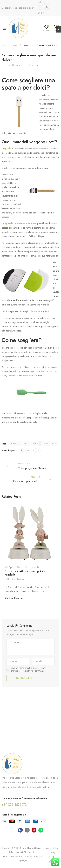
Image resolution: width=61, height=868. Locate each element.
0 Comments (32, 567)
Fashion (15, 45)
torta (54, 444)
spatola (8, 149)
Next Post (30, 479)
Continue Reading (14, 598)
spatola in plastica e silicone (21, 224)
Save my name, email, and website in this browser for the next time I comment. (29, 669)
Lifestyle (24, 65)
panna (35, 444)
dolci (26, 444)
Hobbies (16, 65)
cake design (15, 444)
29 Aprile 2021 (13, 567)
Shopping (33, 65)
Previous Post (39, 466)
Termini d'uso (51, 848)
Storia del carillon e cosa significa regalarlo (25, 573)
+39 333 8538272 (14, 805)
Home (4, 45)
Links (40, 13)
